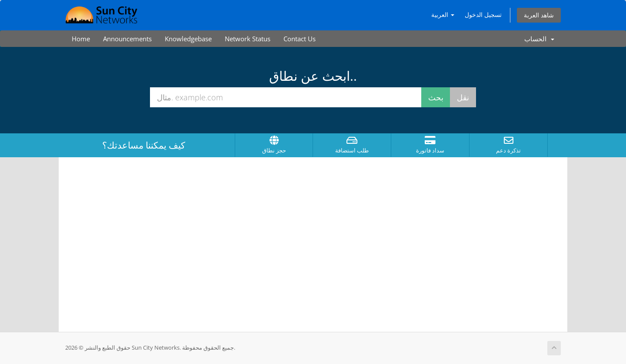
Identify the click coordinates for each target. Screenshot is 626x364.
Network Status (248, 39)
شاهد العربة (539, 15)
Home (81, 39)
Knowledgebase (188, 39)
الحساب (539, 39)
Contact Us (300, 39)
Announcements (127, 39)
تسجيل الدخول (483, 15)
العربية (443, 15)
